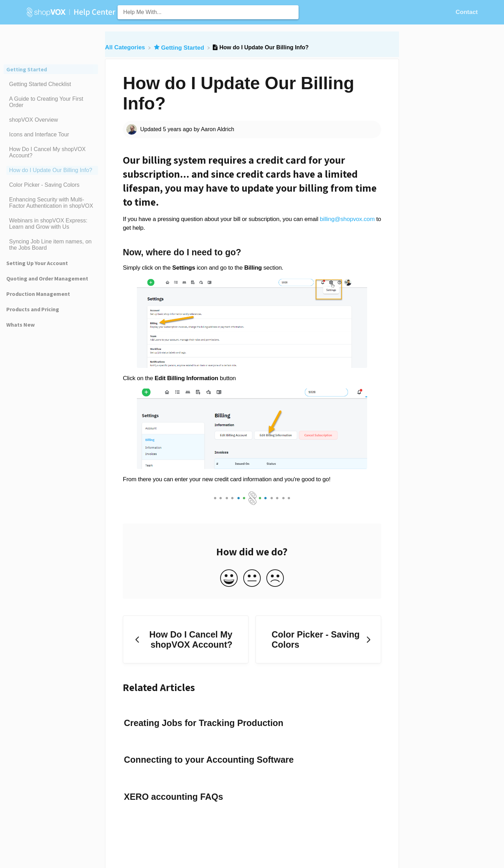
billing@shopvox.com (347, 219)
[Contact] (467, 12)
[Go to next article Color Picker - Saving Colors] (318, 639)
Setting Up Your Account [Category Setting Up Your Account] (37, 263)
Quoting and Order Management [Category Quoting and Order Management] (47, 278)
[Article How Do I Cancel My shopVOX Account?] (51, 152)
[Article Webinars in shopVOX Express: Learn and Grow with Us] (51, 224)
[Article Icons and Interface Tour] (51, 135)
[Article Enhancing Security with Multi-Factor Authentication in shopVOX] (51, 203)
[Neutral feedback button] (252, 579)
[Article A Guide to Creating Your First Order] (51, 102)
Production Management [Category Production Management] (38, 294)
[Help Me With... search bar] (208, 12)
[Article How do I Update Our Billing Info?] (51, 170)
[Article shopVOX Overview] (51, 120)
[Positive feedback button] (229, 579)
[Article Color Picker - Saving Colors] (51, 185)
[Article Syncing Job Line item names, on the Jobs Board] (51, 245)
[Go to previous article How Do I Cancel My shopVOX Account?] (186, 639)
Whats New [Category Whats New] (20, 325)
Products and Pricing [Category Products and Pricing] (33, 309)
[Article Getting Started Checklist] (51, 84)
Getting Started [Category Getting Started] (27, 69)
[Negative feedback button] (275, 579)
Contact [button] (467, 12)
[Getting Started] (180, 47)
